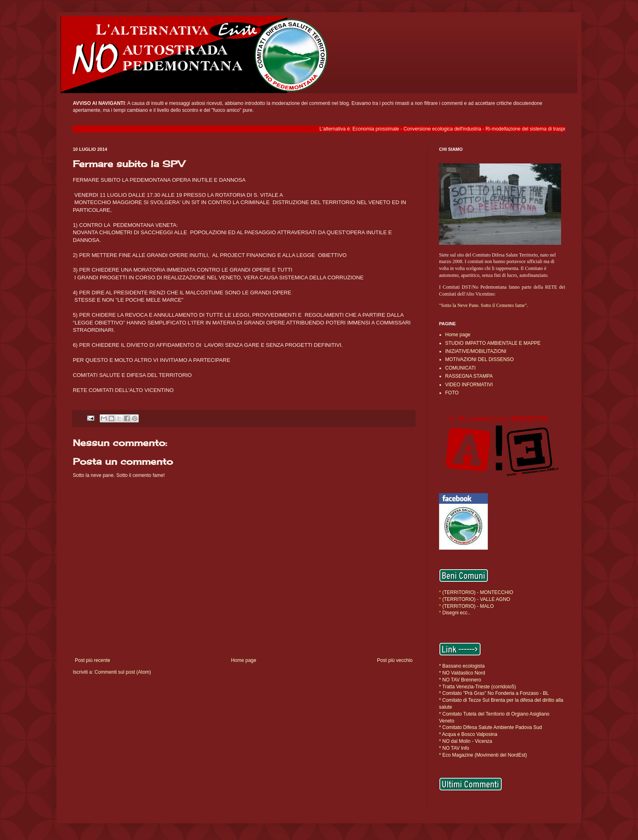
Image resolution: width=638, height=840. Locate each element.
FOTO (452, 393)
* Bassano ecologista (462, 666)
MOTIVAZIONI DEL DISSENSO (480, 359)
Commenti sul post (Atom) (123, 672)
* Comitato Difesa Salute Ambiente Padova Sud (491, 727)
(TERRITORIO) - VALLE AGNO (476, 599)
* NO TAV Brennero (460, 680)
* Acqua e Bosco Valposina (468, 734)
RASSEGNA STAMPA (469, 376)
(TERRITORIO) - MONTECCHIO (477, 592)
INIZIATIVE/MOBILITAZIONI (476, 351)
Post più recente (93, 660)
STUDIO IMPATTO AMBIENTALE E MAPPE (493, 343)
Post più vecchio (395, 660)
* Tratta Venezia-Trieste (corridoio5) (477, 687)
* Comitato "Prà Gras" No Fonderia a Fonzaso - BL (494, 693)
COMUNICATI (460, 368)
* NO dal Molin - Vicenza (466, 741)
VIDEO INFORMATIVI (469, 385)
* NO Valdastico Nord (462, 673)
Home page (244, 660)
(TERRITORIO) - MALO (468, 606)
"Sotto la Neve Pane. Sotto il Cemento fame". (484, 305)
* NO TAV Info (454, 748)
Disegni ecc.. (456, 613)
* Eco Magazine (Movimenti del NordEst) (483, 755)
